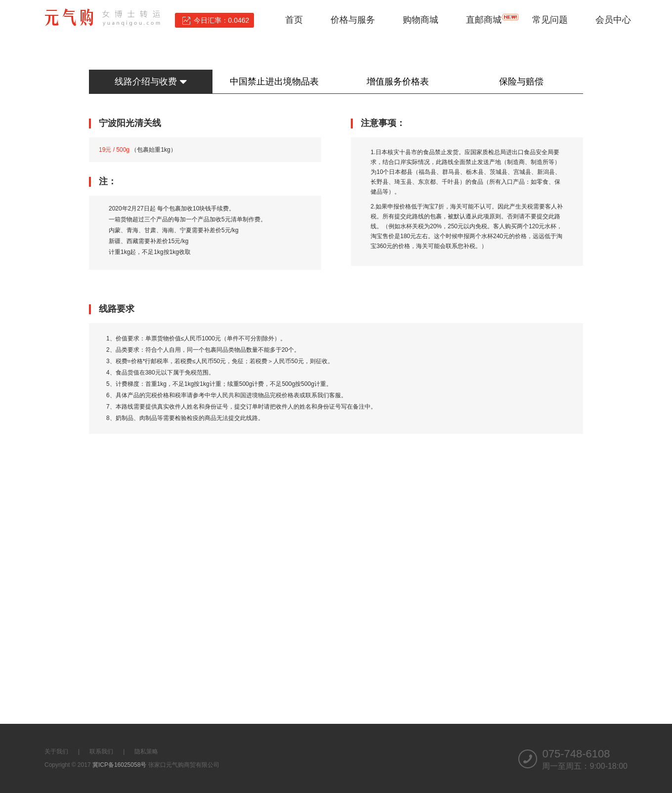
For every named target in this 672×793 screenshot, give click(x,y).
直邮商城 (484, 20)
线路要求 (117, 309)
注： (108, 181)
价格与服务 (353, 20)
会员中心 (613, 20)
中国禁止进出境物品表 (274, 82)
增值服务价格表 (398, 82)
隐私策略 (146, 751)
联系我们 (101, 751)
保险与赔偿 (521, 82)
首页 (294, 20)
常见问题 (550, 20)
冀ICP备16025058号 (119, 765)
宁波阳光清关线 (130, 123)
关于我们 (56, 751)
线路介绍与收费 (150, 82)
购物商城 (420, 20)
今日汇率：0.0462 (222, 20)
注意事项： (383, 123)
